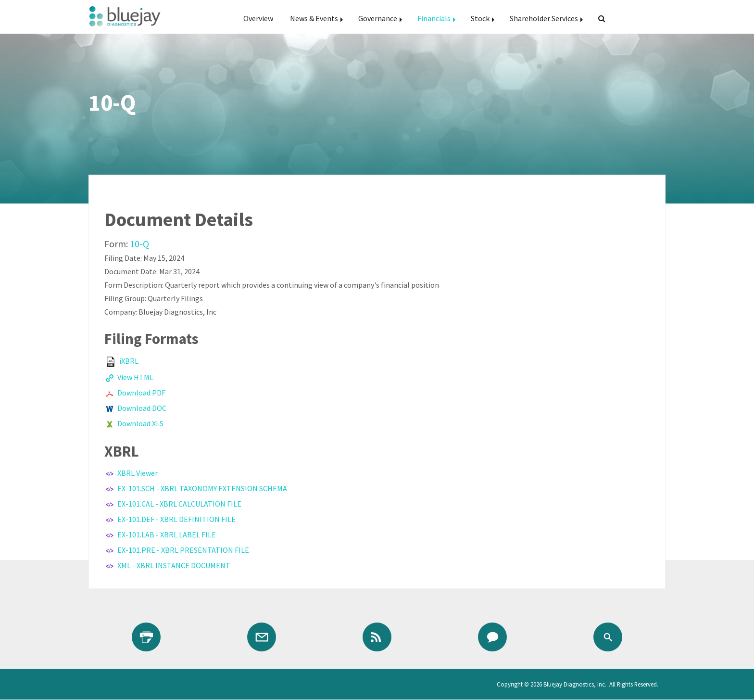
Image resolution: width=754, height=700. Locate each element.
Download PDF (141, 393)
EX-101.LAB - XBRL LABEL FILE (167, 535)
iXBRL (129, 361)
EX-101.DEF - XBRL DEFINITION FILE (176, 519)
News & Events (314, 18)
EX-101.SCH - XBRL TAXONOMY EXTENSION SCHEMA (202, 488)
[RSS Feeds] (377, 637)
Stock (480, 18)
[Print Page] (146, 637)
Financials (434, 18)
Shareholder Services (544, 18)
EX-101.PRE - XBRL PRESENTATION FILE (183, 550)
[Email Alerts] (262, 637)
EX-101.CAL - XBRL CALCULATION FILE (179, 504)
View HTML (135, 377)
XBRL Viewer (138, 473)
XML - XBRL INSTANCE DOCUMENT (174, 565)
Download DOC (142, 408)
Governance (378, 18)
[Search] (598, 18)
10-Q (139, 244)
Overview (258, 18)
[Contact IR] (492, 637)
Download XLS (140, 423)
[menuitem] (258, 18)
